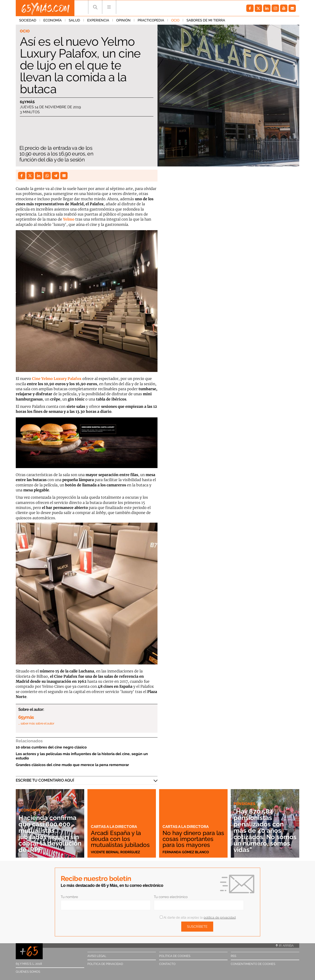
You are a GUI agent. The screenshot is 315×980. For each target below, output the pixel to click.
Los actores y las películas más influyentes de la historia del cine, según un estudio (82, 756)
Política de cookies (175, 956)
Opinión (123, 20)
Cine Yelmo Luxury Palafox (57, 379)
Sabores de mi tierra (206, 20)
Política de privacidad (105, 964)
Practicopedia (151, 20)
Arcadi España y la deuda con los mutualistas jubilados (120, 839)
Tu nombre (69, 897)
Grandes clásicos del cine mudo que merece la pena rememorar (72, 765)
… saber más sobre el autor (36, 723)
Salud (74, 20)
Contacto (167, 964)
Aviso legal (97, 956)
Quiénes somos (28, 972)
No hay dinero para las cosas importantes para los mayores (193, 839)
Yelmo (69, 219)
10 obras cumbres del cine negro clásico (51, 747)
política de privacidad (220, 917)
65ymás (27, 102)
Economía (52, 20)
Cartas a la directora (114, 827)
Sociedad (28, 20)
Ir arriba (285, 946)
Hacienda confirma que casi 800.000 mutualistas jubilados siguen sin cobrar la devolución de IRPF (50, 834)
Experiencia (98, 20)
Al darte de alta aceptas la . (198, 917)
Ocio (175, 20)
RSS (234, 956)
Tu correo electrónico (171, 897)
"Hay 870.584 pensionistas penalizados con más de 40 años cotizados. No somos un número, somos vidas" (265, 831)
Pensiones (244, 804)
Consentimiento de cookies (253, 964)
